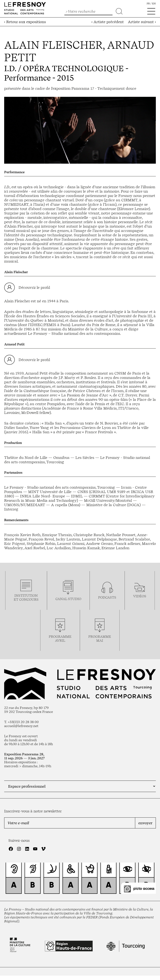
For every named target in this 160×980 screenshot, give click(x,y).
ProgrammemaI (100, 639)
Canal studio (68, 599)
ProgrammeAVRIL (60, 639)
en (154, 4)
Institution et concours (26, 598)
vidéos (140, 596)
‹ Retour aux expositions (25, 22)
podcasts (107, 597)
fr (148, 4)
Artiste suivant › (142, 22)
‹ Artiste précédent (108, 22)
